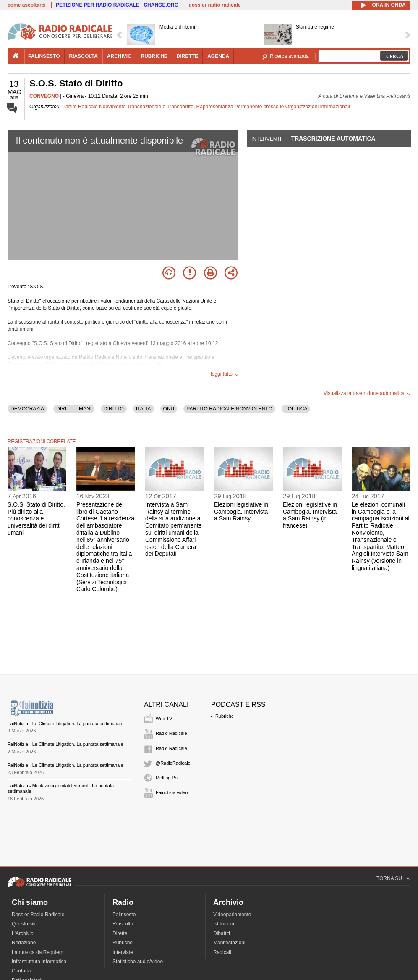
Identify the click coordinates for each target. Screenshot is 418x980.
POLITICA (296, 409)
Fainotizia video (172, 792)
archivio (119, 56)
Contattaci (23, 971)
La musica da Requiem (38, 952)
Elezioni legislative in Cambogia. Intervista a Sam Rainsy (241, 512)
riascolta (84, 56)
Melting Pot (167, 778)
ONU (169, 409)
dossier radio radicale (214, 5)
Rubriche (225, 716)
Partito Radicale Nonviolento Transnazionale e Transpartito (128, 107)
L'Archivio (23, 933)
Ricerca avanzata (289, 56)
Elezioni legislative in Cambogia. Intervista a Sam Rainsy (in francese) (310, 515)
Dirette (120, 933)
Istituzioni (224, 924)
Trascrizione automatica (333, 139)
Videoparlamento (232, 915)
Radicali (222, 952)
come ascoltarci (27, 5)
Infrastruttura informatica (39, 962)
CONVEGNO (44, 96)
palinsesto (44, 56)
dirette (187, 56)
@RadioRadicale (173, 763)
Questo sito (25, 924)
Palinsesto (124, 915)
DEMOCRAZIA (27, 409)
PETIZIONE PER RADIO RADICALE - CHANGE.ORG (117, 5)
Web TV (164, 719)
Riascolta (123, 924)
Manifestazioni (229, 943)
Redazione (24, 943)
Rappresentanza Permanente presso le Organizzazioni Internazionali (273, 107)
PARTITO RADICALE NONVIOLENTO (229, 409)
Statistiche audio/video (138, 962)
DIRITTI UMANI (74, 409)
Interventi (266, 139)
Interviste (123, 952)
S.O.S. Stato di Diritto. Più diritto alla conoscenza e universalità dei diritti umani (36, 519)
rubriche (154, 56)
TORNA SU (389, 878)
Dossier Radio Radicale (38, 915)
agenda (218, 56)
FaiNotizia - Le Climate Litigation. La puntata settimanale (65, 724)
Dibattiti (222, 933)
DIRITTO (114, 409)
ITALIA (144, 409)
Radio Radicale (171, 733)
